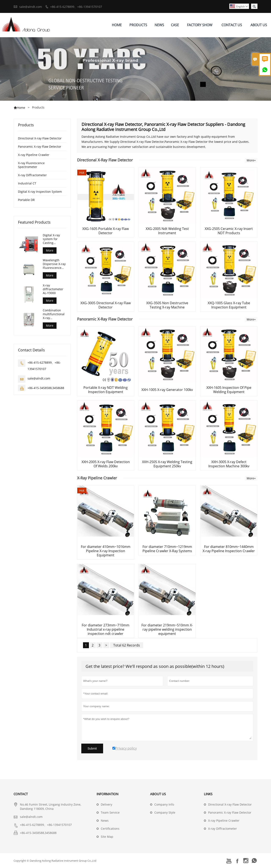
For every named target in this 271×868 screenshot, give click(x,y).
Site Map (107, 837)
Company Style (165, 812)
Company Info (164, 804)
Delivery (106, 804)
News (159, 25)
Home (117, 25)
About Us (259, 25)
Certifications (110, 829)
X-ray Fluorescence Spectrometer (31, 165)
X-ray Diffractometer (32, 175)
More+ (251, 160)
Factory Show (200, 25)
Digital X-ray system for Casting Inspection (51, 239)
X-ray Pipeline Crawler (34, 155)
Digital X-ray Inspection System (40, 192)
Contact (21, 794)
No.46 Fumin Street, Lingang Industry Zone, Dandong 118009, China (50, 807)
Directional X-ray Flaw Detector (40, 138)
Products (138, 25)
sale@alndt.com (31, 7)
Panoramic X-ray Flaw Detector (40, 147)
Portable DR (26, 200)
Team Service (110, 812)
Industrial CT (27, 183)
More (50, 250)
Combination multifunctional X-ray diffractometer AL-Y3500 (54, 314)
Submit (92, 748)
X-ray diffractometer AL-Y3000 (53, 289)
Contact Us (232, 25)
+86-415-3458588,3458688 (46, 388)
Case (175, 25)
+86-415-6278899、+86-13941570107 (76, 7)
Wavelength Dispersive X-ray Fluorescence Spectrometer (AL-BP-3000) (54, 264)
